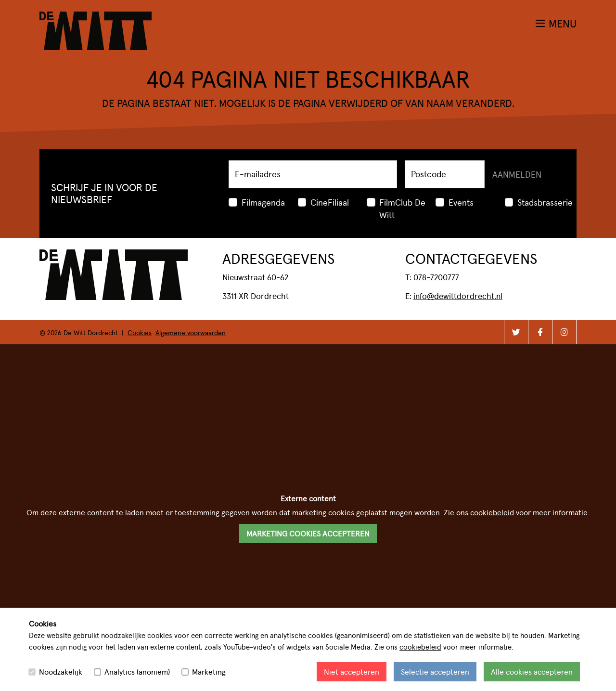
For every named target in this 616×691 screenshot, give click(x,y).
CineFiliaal (330, 202)
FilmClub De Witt (402, 208)
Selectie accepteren (435, 671)
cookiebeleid (420, 646)
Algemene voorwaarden (191, 332)
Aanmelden (517, 174)
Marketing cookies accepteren (308, 533)
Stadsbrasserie (545, 202)
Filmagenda (263, 202)
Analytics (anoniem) (137, 671)
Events (461, 202)
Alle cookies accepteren (532, 671)
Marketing (209, 671)
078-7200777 (436, 277)
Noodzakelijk (61, 671)
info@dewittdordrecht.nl (458, 296)
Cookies (140, 332)
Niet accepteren (352, 671)
